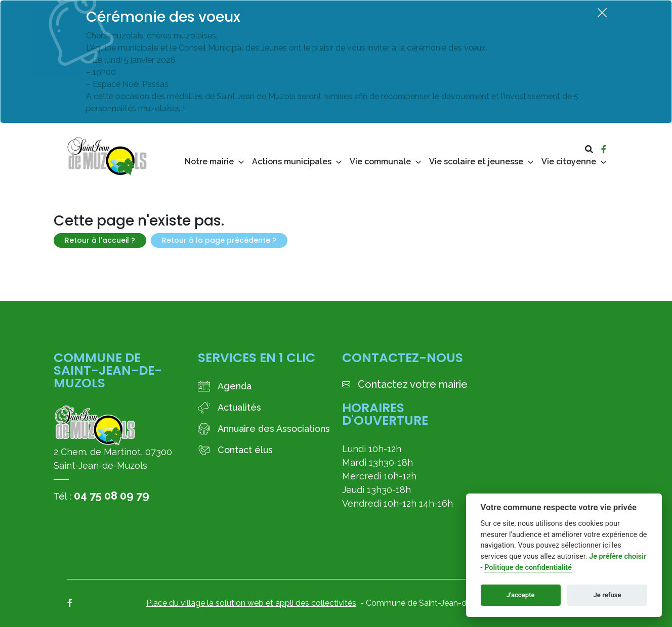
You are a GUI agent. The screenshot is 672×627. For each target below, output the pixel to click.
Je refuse (607, 595)
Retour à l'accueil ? (100, 240)
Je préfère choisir (618, 556)
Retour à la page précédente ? (219, 240)
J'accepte (521, 595)
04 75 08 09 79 (112, 496)
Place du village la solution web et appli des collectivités (251, 603)
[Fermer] (602, 12)
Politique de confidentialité (528, 568)
